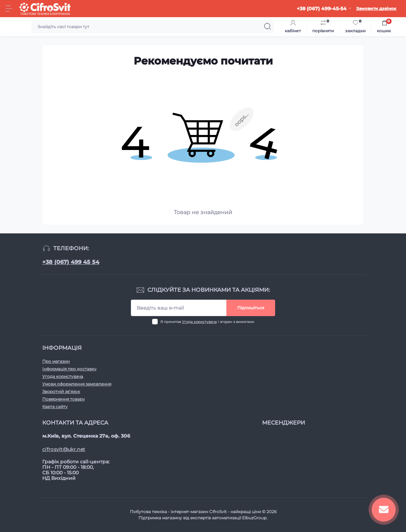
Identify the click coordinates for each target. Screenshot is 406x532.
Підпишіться (251, 308)
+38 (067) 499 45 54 (71, 262)
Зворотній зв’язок (61, 391)
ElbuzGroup (254, 518)
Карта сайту (55, 407)
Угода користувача (199, 322)
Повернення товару (64, 399)
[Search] (268, 26)
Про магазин (56, 361)
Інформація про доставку (69, 369)
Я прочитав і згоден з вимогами (207, 322)
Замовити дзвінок (376, 8)
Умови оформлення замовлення (77, 384)
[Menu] (9, 9)
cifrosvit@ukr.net (64, 449)
